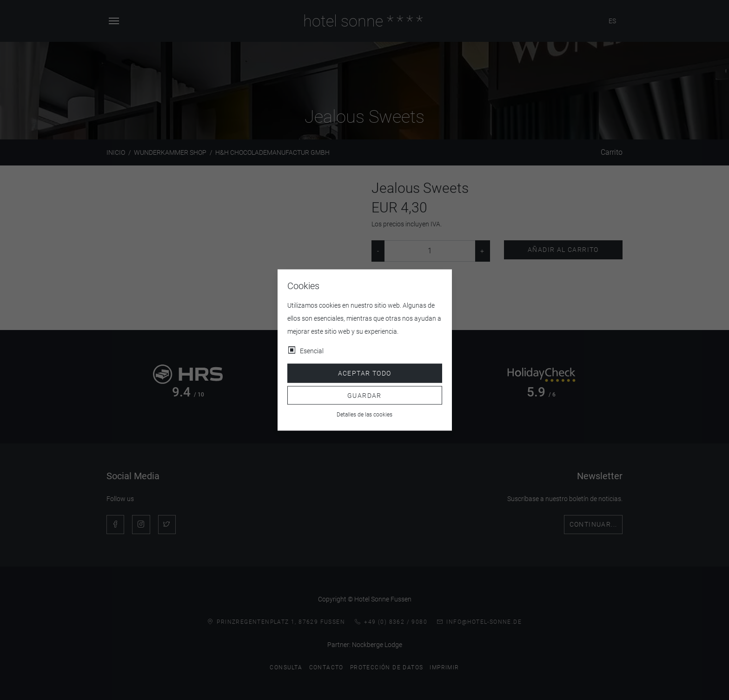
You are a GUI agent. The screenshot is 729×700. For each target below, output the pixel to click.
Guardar (364, 395)
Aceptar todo (365, 373)
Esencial (312, 351)
